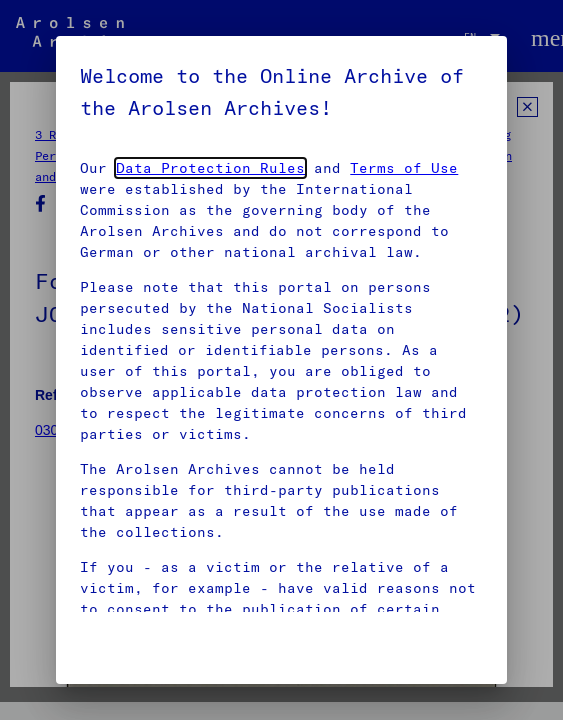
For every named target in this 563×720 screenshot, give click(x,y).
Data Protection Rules (210, 168)
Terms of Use (404, 168)
